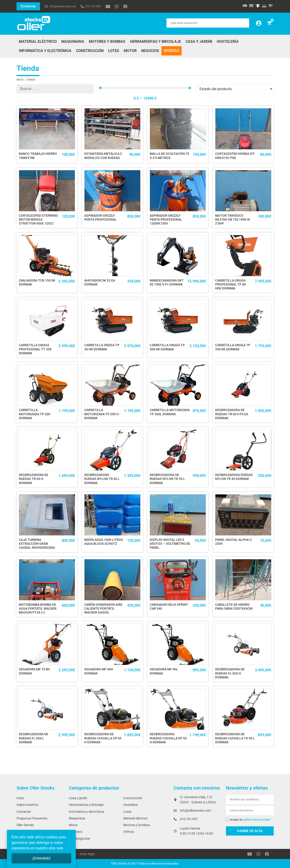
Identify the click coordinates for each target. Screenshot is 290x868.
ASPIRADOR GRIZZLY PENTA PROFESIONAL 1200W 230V (166, 220)
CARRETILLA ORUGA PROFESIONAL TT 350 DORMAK (35, 349)
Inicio (20, 80)
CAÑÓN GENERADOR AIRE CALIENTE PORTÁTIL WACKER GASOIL (103, 609)
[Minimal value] (145, 88)
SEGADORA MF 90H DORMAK (99, 671)
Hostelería (228, 42)
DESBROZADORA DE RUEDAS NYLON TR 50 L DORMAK (167, 479)
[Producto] (55, 89)
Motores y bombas (107, 42)
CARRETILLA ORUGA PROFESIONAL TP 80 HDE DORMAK (231, 285)
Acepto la (250, 820)
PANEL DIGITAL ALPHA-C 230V (234, 542)
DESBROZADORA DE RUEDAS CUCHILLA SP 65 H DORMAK (103, 738)
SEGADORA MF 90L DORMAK (164, 671)
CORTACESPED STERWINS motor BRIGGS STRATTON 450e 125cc (38, 220)
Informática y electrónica (45, 51)
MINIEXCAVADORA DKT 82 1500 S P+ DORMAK (167, 283)
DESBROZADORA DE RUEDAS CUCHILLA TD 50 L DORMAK (235, 738)
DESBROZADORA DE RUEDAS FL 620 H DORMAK (230, 673)
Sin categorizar (80, 839)
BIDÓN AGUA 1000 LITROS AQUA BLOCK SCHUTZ (104, 542)
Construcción (90, 51)
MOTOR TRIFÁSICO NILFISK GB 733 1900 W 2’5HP (232, 220)
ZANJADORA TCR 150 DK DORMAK (37, 283)
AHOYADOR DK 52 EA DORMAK (100, 283)
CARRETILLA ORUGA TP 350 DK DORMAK (233, 347)
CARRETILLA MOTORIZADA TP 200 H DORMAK (101, 414)
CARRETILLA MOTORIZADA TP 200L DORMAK (170, 412)
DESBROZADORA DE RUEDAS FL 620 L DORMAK (34, 738)
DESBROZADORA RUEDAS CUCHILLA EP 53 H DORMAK (168, 738)
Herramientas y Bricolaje (155, 42)
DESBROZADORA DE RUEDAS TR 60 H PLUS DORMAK (232, 414)
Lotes (114, 51)
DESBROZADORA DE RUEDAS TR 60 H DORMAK (34, 479)
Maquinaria (73, 42)
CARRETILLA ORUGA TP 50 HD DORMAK (102, 347)
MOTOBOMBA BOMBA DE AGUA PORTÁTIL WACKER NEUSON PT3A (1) (38, 609)
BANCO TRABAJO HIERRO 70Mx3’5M (38, 156)
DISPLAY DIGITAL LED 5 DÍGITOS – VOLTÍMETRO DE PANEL (170, 544)
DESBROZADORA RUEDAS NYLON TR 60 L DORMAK (102, 479)
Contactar (24, 812)
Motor (130, 51)
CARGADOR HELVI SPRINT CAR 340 (169, 607)
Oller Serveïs (25, 825)
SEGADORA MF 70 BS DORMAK (34, 671)
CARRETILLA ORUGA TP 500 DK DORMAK (167, 347)
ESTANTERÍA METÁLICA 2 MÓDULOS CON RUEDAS (103, 156)
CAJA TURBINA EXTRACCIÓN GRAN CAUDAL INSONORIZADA (37, 544)
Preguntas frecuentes (32, 818)
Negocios (150, 51)
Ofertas (172, 51)
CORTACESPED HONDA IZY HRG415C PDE (235, 156)
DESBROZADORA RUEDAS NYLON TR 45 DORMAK (234, 477)
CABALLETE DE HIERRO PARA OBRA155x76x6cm (234, 607)
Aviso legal (87, 854)
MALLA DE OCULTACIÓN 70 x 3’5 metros (169, 156)
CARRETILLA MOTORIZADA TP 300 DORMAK (35, 414)
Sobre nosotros (27, 805)
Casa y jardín (199, 42)
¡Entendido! (41, 858)
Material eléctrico (38, 42)
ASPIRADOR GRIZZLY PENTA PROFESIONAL (100, 218)
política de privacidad (256, 820)
